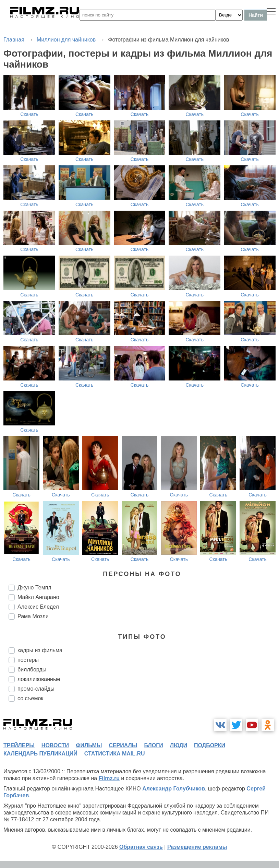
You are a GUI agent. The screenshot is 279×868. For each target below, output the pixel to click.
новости (55, 745)
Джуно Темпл (34, 588)
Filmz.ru (109, 778)
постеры (28, 660)
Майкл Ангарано (38, 597)
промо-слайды (36, 689)
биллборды (32, 670)
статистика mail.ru (115, 754)
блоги (153, 745)
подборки (210, 745)
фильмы (89, 745)
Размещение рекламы (197, 847)
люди (179, 745)
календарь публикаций (40, 754)
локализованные (39, 679)
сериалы (123, 745)
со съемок (30, 698)
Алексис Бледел (38, 607)
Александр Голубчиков (174, 789)
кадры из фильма (40, 650)
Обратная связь (141, 847)
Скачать (29, 114)
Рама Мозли (33, 616)
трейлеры (19, 745)
